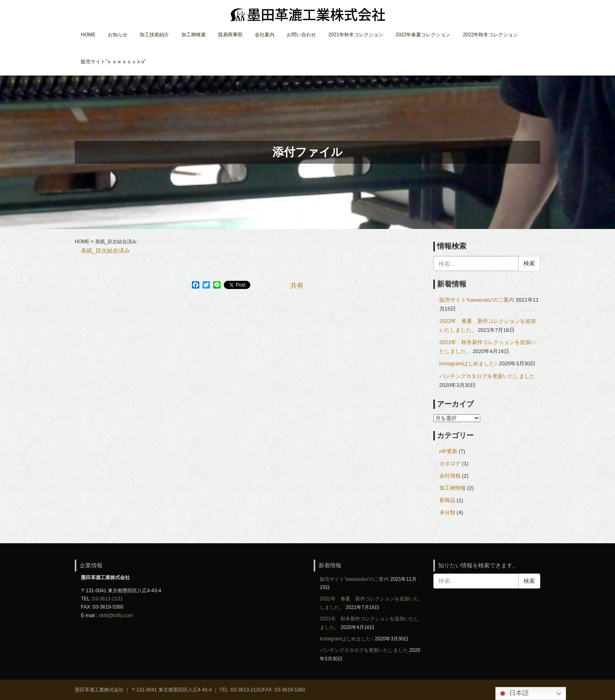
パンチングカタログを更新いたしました (487, 376)
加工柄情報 (453, 488)
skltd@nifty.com (116, 616)
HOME (88, 35)
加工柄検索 (194, 35)
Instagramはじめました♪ (468, 363)
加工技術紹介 (154, 35)
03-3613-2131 (108, 599)
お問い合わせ (301, 35)
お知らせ (118, 35)
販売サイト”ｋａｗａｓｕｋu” (113, 62)
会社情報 (450, 476)
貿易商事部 (230, 35)
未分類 (447, 512)
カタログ (450, 463)
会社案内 (265, 35)
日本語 (513, 693)
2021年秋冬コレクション (356, 35)
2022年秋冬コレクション (490, 35)
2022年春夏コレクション (423, 35)
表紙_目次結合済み (105, 251)
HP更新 (448, 451)
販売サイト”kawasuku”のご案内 (477, 300)
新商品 (447, 500)
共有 (297, 286)
